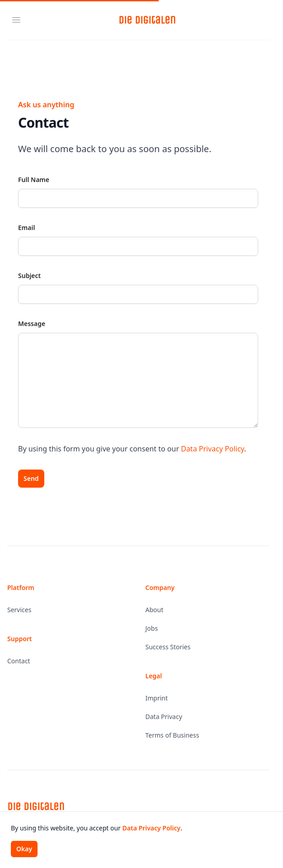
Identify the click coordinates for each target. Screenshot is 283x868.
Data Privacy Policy (212, 449)
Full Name (34, 180)
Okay (24, 849)
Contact (19, 661)
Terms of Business (172, 735)
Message (32, 324)
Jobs (152, 628)
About (155, 610)
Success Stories (168, 647)
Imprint (157, 698)
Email (26, 228)
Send (31, 478)
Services (19, 610)
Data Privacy (164, 717)
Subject (29, 276)
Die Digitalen (147, 20)
